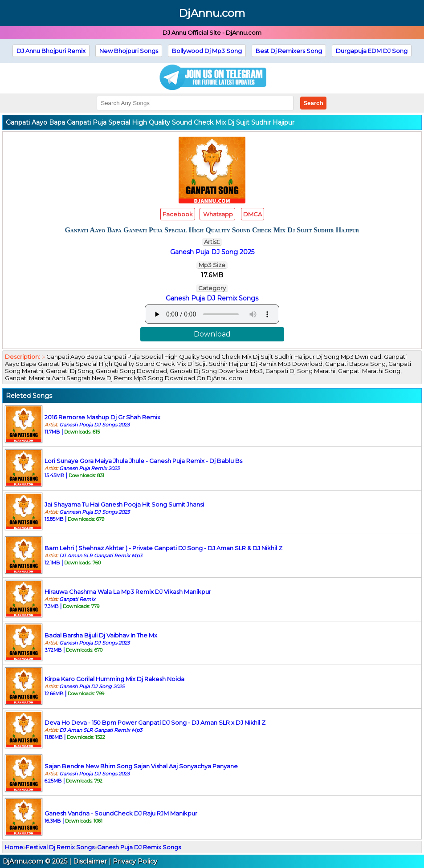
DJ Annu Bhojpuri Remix (51, 51)
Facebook (178, 214)
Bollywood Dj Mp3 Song (207, 51)
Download (212, 334)
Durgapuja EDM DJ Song (372, 51)
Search (313, 103)
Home (14, 847)
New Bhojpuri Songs (129, 51)
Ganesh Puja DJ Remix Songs (212, 298)
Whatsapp (217, 214)
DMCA (253, 214)
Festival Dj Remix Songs (60, 847)
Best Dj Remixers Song (289, 51)
